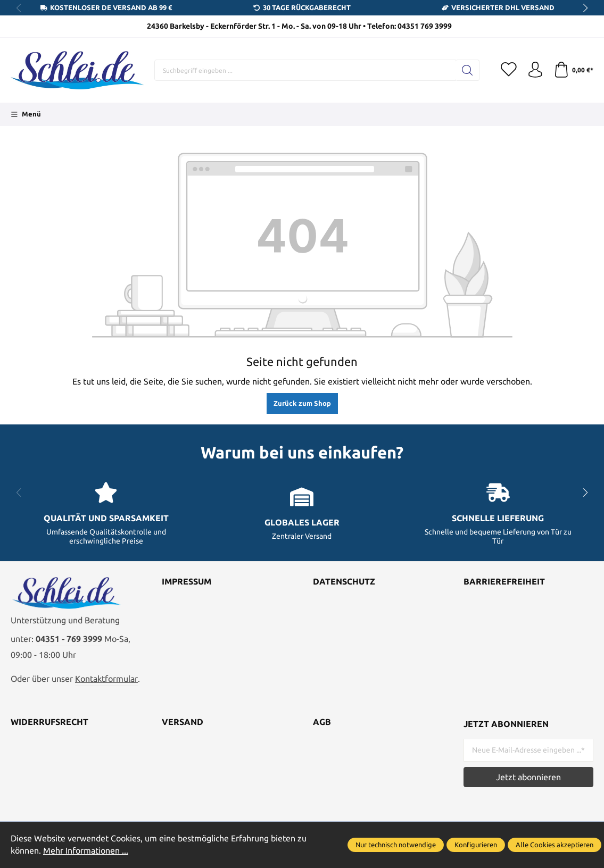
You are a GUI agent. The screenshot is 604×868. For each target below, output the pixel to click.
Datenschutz (344, 582)
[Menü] (26, 114)
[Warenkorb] (573, 70)
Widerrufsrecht (49, 723)
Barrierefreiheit (504, 582)
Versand (183, 723)
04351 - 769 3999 (69, 639)
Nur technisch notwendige (396, 845)
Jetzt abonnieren (528, 777)
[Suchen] (467, 70)
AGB (322, 723)
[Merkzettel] (508, 70)
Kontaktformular (106, 679)
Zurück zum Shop (302, 403)
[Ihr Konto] (535, 70)
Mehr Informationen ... (86, 850)
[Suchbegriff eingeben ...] (305, 70)
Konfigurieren (476, 845)
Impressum (187, 582)
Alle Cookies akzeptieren (555, 845)
